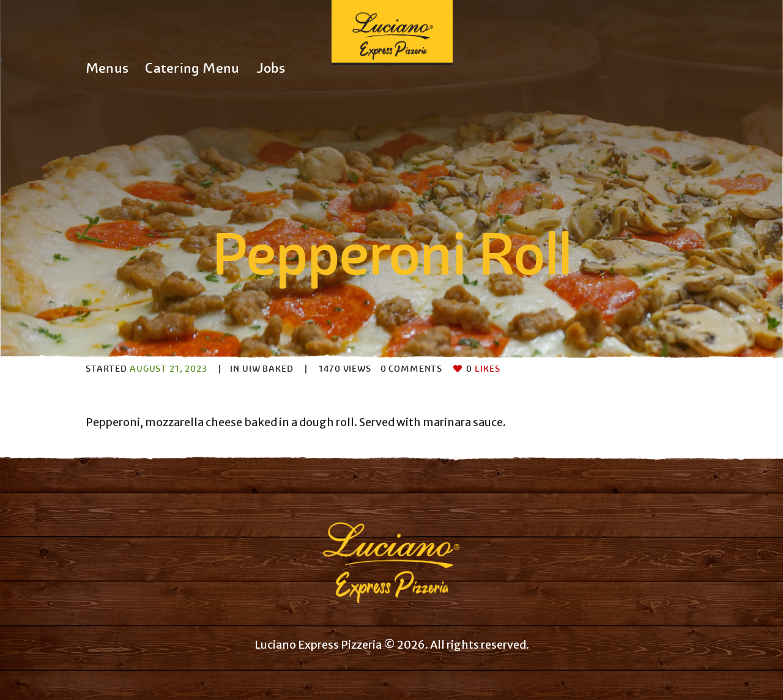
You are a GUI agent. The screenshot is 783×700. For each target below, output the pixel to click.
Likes (483, 369)
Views (345, 369)
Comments (412, 369)
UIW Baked (268, 369)
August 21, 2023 (169, 369)
